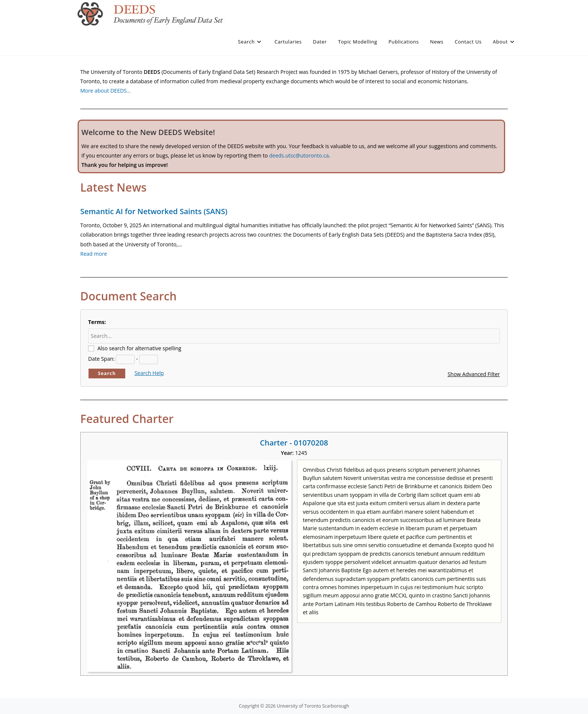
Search (107, 373)
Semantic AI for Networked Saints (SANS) (154, 211)
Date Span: (101, 359)
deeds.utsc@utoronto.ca (299, 155)
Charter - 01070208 (294, 443)
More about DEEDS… (106, 91)
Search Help (149, 373)
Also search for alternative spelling (139, 348)
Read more (94, 254)
